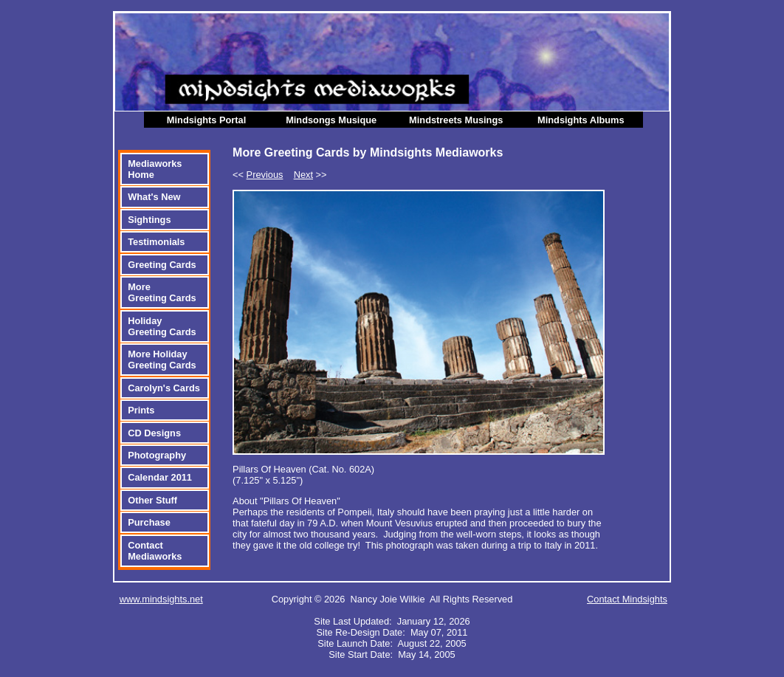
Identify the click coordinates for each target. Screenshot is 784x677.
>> (310, 175)
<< (258, 175)
